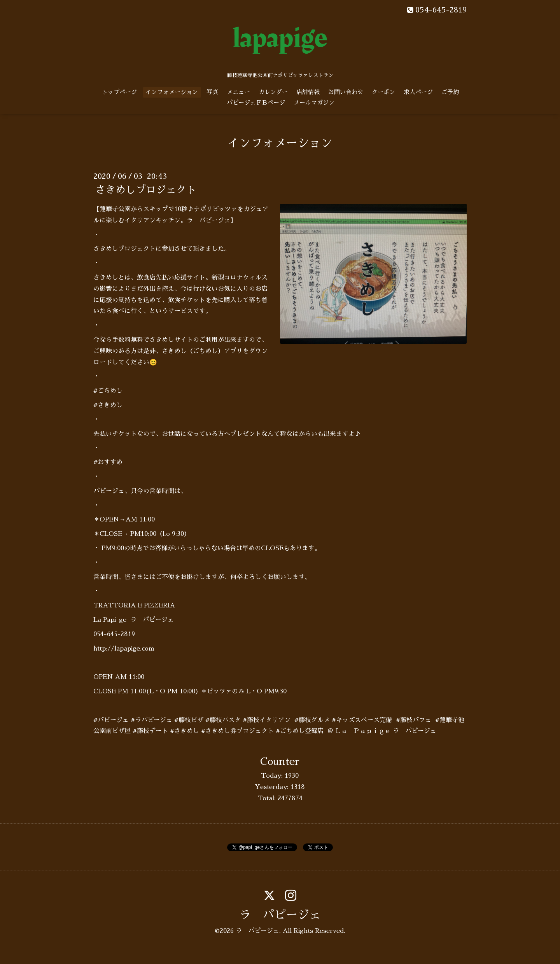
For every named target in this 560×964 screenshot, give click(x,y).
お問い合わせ (346, 92)
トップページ (119, 92)
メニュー (238, 92)
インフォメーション (172, 92)
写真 (212, 92)
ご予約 (450, 92)
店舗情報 (308, 92)
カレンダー (273, 92)
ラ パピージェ (280, 915)
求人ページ (418, 92)
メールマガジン (314, 102)
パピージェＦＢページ (256, 102)
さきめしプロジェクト (146, 190)
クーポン (383, 92)
